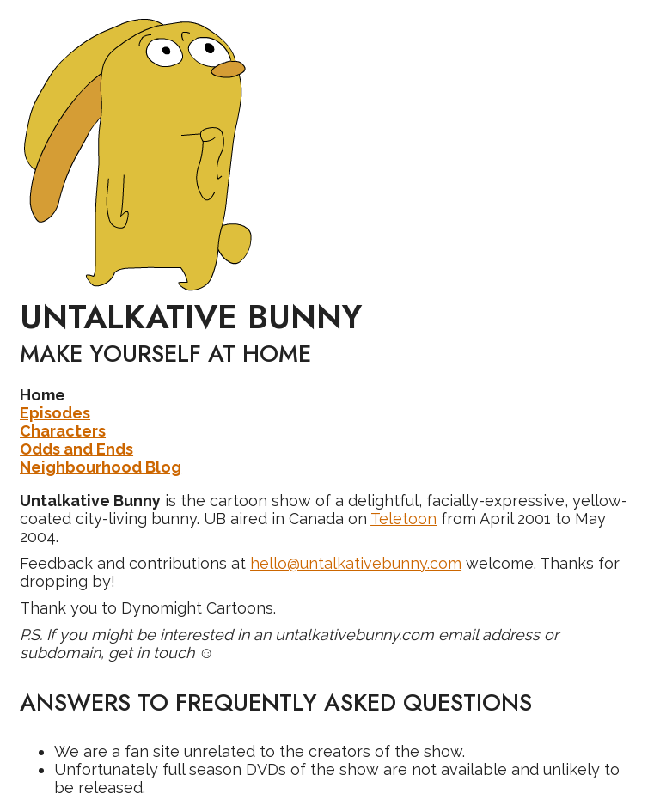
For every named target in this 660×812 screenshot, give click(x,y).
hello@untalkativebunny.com (356, 563)
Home (43, 395)
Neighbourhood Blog (101, 467)
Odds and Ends (76, 449)
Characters (63, 431)
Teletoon (403, 519)
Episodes (55, 413)
